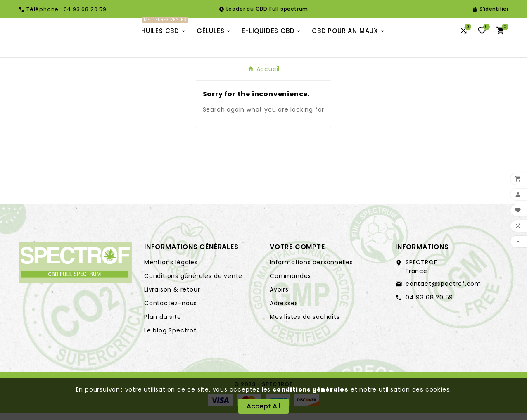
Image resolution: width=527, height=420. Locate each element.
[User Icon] (490, 9)
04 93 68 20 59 (429, 304)
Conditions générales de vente (193, 282)
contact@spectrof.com (443, 290)
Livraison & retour (172, 296)
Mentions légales (171, 269)
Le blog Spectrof (170, 337)
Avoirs (279, 296)
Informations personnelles (311, 269)
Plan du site (163, 323)
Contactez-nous (171, 310)
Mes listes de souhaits (305, 323)
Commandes (290, 282)
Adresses (284, 310)
